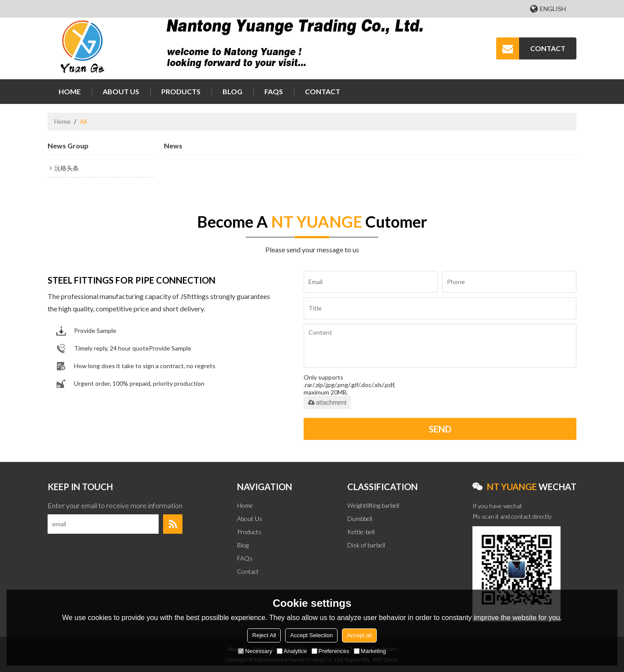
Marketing (370, 651)
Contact (323, 91)
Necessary (255, 651)
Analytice (292, 651)
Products (181, 91)
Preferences (331, 651)
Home (70, 91)
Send (440, 429)
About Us (121, 91)
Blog (232, 91)
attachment (327, 402)
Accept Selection (311, 635)
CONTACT (548, 48)
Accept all (359, 635)
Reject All (264, 635)
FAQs (274, 91)
